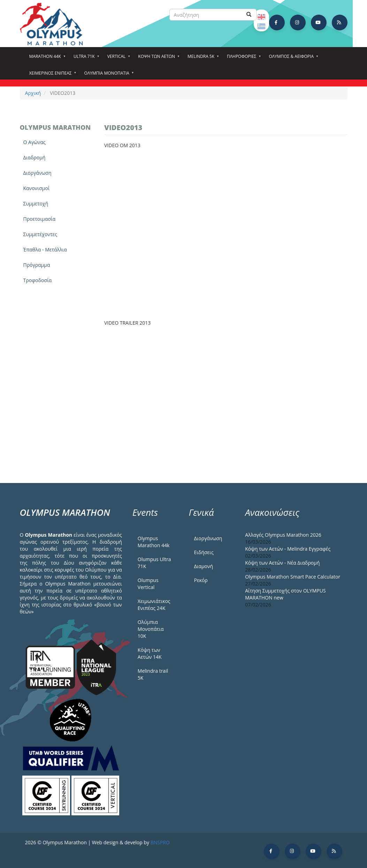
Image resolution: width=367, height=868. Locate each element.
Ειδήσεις (204, 552)
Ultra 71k (85, 59)
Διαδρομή (35, 157)
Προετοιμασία (40, 219)
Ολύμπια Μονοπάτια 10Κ (151, 629)
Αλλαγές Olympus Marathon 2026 (283, 535)
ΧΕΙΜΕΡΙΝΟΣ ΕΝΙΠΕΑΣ (52, 75)
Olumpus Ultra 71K (154, 563)
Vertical (118, 59)
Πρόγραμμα (37, 265)
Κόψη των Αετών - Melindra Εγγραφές (288, 549)
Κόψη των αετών (158, 59)
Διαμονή (203, 566)
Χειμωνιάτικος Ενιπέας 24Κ (154, 605)
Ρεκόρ (201, 580)
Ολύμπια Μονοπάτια (108, 75)
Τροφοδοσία (38, 280)
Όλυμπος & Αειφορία (292, 59)
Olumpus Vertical (148, 584)
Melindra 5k (202, 59)
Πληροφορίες (243, 59)
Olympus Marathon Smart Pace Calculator (293, 577)
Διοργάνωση (37, 173)
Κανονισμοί (37, 188)
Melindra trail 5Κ (153, 674)
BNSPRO (160, 842)
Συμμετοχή (36, 203)
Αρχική (33, 93)
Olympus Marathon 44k (154, 542)
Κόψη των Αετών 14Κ (150, 653)
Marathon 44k (46, 59)
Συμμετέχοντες (40, 234)
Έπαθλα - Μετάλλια (45, 250)
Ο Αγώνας (35, 142)
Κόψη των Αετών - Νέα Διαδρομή (282, 563)
